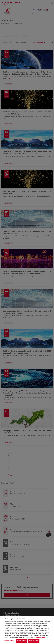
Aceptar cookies (21, 641)
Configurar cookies (9, 641)
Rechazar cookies (34, 641)
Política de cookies (39, 637)
